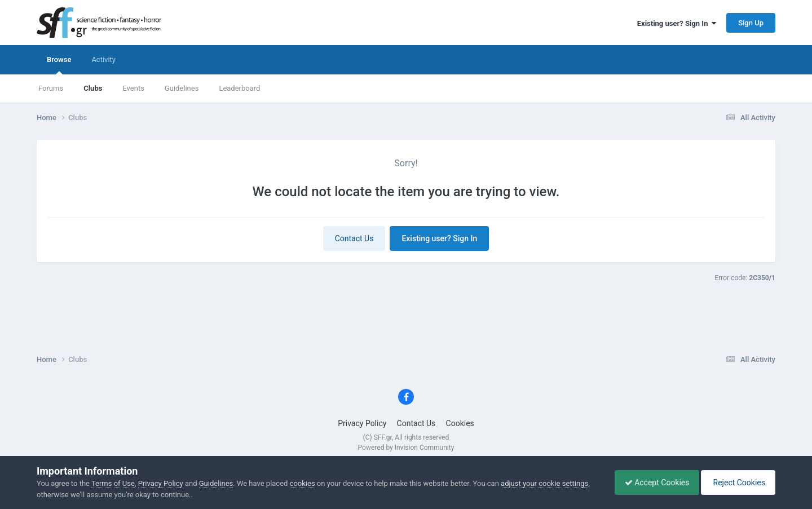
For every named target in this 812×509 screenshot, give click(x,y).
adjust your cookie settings (544, 483)
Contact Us (354, 238)
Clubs (93, 88)
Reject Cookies (736, 483)
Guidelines (182, 88)
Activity (103, 59)
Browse (59, 65)
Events (133, 88)
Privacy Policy (362, 423)
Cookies (460, 423)
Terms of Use (113, 483)
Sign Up (751, 23)
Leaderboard (239, 88)
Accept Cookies (652, 483)
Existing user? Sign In (677, 23)
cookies (303, 483)
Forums (51, 88)
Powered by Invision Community (406, 448)
